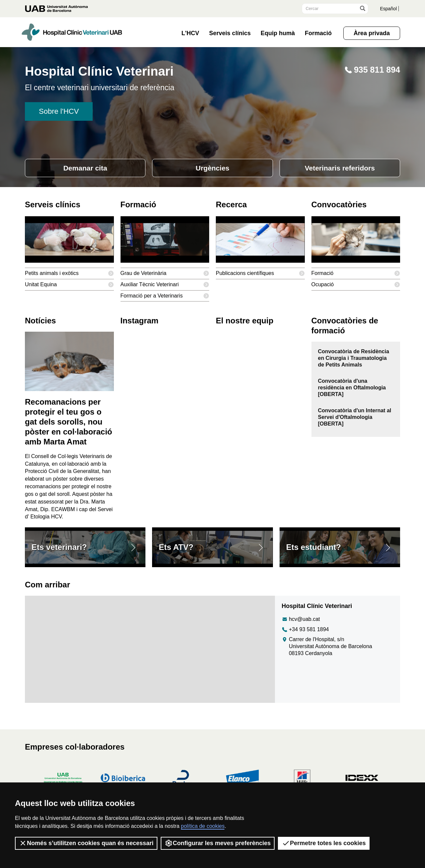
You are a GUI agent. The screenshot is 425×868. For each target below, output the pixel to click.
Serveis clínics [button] (230, 33)
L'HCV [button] (190, 33)
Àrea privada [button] (372, 33)
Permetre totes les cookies (324, 843)
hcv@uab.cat (301, 628)
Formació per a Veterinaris (165, 298)
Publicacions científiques (260, 275)
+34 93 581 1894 (305, 638)
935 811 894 (372, 70)
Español (387, 8)
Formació (356, 275)
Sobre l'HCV (59, 111)
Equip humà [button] (278, 33)
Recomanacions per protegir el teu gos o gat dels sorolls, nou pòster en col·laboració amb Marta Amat (69, 424)
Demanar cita (85, 168)
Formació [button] (318, 33)
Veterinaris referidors (340, 168)
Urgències (212, 168)
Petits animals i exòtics (69, 275)
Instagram (140, 323)
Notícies (40, 323)
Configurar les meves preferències (218, 843)
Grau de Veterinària (165, 275)
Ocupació (356, 287)
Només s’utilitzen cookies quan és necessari (86, 843)
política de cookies (203, 826)
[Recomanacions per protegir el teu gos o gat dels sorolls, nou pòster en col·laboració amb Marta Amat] (69, 363)
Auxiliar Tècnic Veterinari (165, 287)
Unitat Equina (69, 287)
